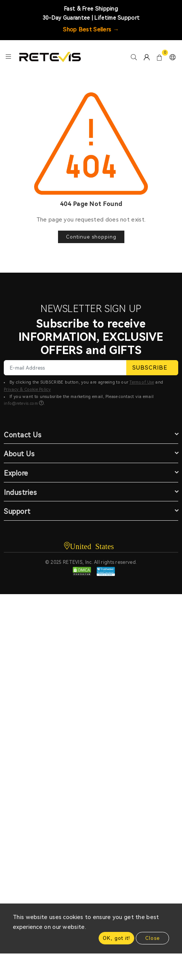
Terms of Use (142, 382)
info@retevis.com (21, 403)
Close (152, 938)
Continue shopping (91, 237)
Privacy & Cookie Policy (27, 389)
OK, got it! (116, 938)
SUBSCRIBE (152, 368)
